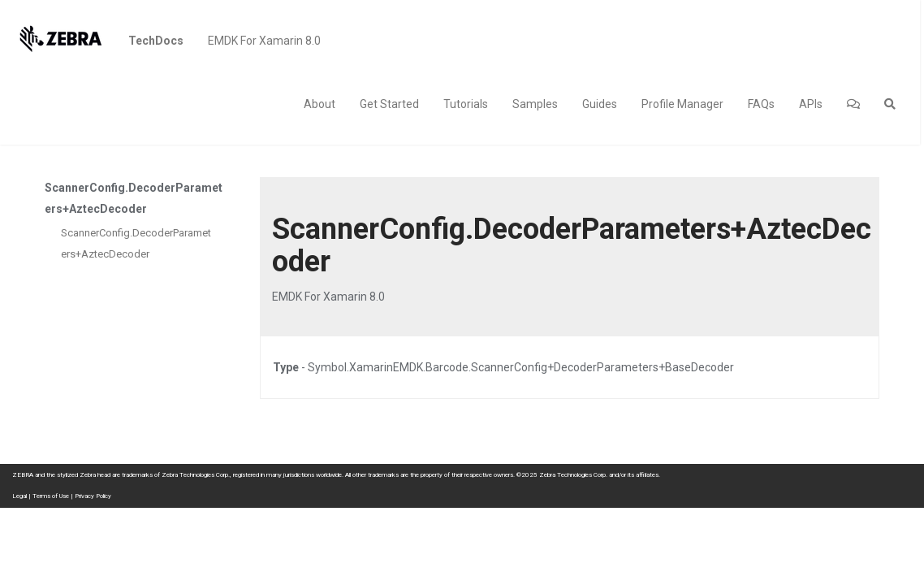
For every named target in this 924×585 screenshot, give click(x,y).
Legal (19, 496)
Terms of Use (51, 496)
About (320, 104)
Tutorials (466, 104)
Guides (600, 104)
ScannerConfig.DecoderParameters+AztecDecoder (136, 243)
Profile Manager (682, 104)
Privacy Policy (93, 496)
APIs (811, 104)
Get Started (389, 104)
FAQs (761, 104)
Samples (535, 104)
